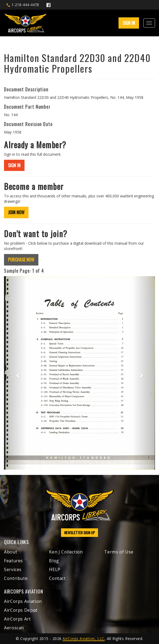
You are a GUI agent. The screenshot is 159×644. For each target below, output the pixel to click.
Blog (54, 561)
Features (13, 561)
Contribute (16, 578)
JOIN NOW (16, 212)
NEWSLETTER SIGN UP (79, 532)
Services (13, 569)
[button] (15, 373)
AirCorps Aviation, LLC (83, 639)
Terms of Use (119, 552)
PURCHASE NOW (21, 260)
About (11, 552)
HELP (55, 569)
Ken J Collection (66, 552)
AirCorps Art (17, 619)
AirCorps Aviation (23, 601)
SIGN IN (129, 23)
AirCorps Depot (21, 610)
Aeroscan (14, 628)
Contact (57, 578)
